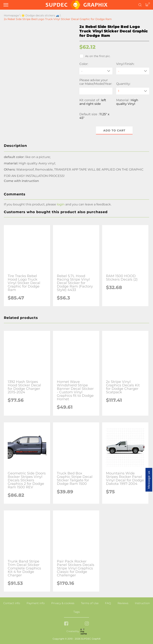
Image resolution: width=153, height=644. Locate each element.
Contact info (12, 603)
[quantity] (133, 91)
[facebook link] (66, 624)
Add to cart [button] (114, 130)
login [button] (61, 204)
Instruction (142, 603)
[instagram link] (87, 624)
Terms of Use (90, 603)
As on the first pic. (95, 56)
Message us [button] (149, 480)
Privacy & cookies (63, 603)
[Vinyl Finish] (133, 71)
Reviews (123, 603)
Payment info (36, 603)
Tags (77, 612)
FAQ (108, 603)
